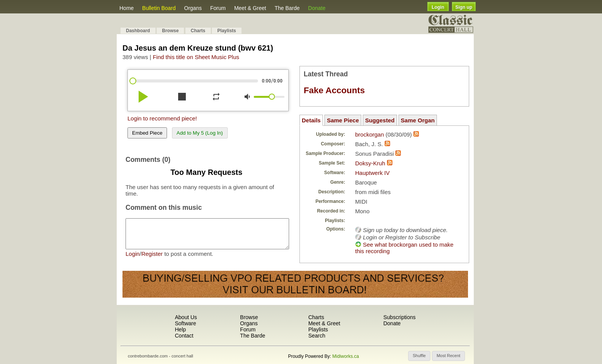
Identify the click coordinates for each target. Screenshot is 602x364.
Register (152, 259)
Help (180, 329)
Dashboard (138, 31)
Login (438, 7)
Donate (317, 8)
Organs (193, 8)
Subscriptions (399, 317)
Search (317, 336)
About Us (186, 317)
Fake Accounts (334, 90)
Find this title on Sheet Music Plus (196, 57)
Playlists (227, 31)
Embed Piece (147, 133)
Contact (184, 336)
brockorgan (370, 134)
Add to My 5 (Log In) (200, 133)
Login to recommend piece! (162, 118)
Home (127, 8)
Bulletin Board (159, 8)
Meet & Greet (250, 8)
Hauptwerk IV (372, 173)
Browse (170, 31)
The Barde (287, 8)
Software (185, 323)
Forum (218, 8)
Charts (198, 31)
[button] (419, 356)
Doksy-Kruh (370, 163)
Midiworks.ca (346, 356)
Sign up (464, 7)
